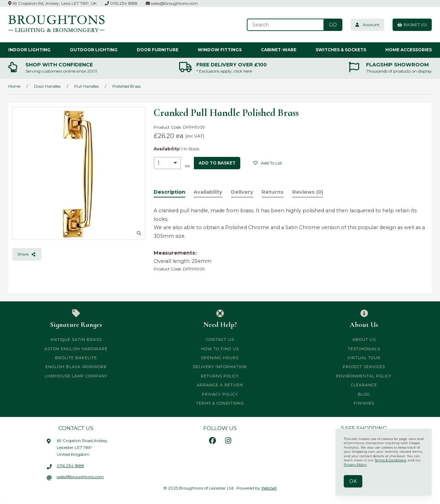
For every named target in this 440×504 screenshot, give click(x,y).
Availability (208, 192)
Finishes (364, 403)
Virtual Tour (364, 358)
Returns (273, 192)
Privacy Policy (220, 394)
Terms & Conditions (220, 403)
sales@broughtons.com (172, 3)
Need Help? (220, 319)
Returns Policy (220, 376)
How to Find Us (220, 349)
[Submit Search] (333, 25)
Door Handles (47, 86)
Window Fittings (220, 50)
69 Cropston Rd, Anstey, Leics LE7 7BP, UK (52, 3)
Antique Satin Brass (76, 340)
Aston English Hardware (76, 349)
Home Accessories (409, 50)
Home (14, 86)
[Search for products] (286, 25)
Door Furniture (158, 50)
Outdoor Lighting (94, 50)
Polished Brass (126, 86)
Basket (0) (412, 25)
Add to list (268, 163)
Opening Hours (220, 358)
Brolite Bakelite (76, 358)
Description (169, 192)
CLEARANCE (364, 385)
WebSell (269, 488)
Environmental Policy (364, 376)
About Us (364, 319)
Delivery (242, 192)
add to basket (217, 163)
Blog (364, 394)
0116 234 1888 (121, 3)
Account (367, 25)
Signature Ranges (76, 319)
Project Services (364, 367)
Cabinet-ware (279, 50)
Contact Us (220, 340)
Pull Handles (86, 86)
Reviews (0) (308, 192)
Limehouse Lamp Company (76, 376)
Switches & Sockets (341, 50)
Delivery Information (220, 367)
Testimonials (364, 349)
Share (27, 254)
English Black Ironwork (76, 367)
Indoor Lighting (29, 50)
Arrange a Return (220, 385)
